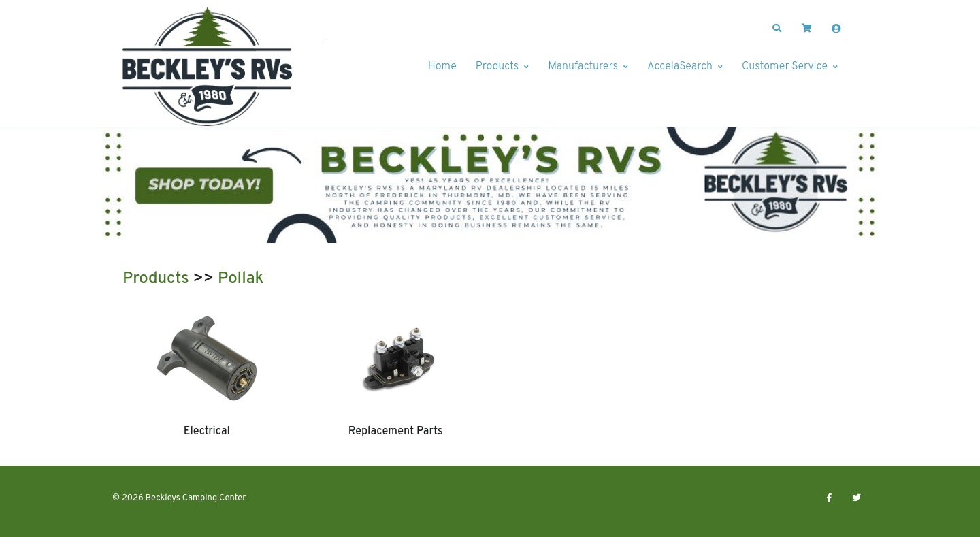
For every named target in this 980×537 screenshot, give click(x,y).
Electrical (207, 432)
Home (442, 67)
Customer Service (785, 67)
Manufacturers (583, 67)
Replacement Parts (396, 432)
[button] (777, 29)
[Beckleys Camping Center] (208, 67)
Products (497, 67)
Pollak (241, 279)
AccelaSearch (680, 67)
